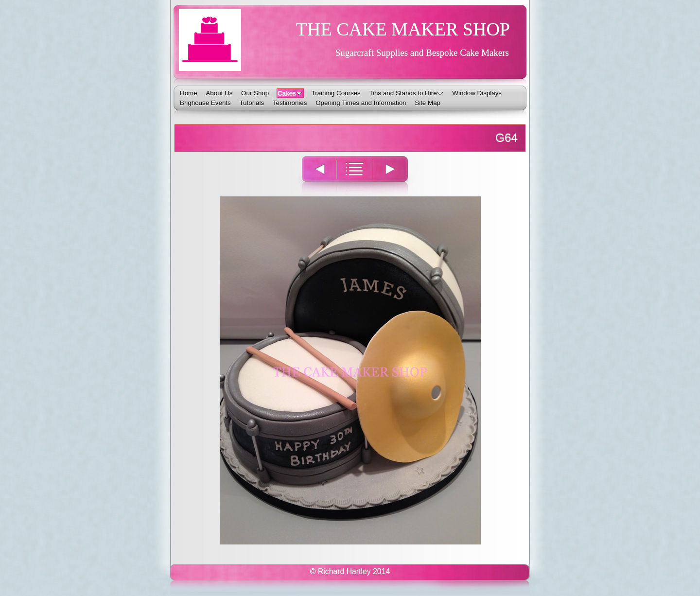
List (355, 175)
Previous (314, 175)
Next (396, 175)
